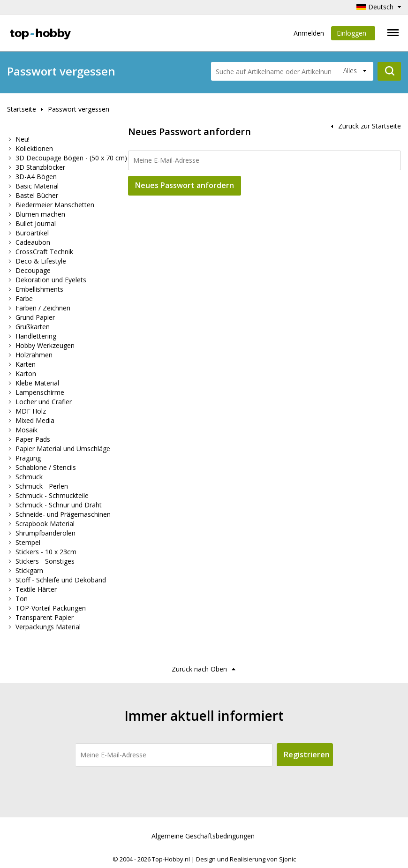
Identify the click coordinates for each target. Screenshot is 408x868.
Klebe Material (37, 383)
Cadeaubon (33, 242)
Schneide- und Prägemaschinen (63, 514)
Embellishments (39, 289)
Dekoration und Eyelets (51, 280)
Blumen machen (40, 214)
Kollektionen (34, 148)
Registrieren (307, 755)
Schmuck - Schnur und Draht (59, 505)
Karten (26, 364)
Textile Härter (36, 589)
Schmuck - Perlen (42, 486)
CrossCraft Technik (44, 252)
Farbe (24, 298)
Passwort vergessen (79, 109)
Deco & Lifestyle (41, 261)
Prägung (28, 458)
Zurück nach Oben (199, 669)
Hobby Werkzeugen (45, 345)
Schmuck (29, 477)
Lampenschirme (40, 392)
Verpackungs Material (48, 627)
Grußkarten (33, 327)
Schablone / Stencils (46, 467)
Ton (22, 599)
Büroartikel (32, 233)
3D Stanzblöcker (40, 167)
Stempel (28, 542)
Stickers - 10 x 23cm (46, 552)
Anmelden (309, 33)
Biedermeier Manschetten (55, 205)
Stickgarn (29, 570)
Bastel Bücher (37, 195)
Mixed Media (35, 420)
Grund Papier (35, 317)
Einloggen (353, 34)
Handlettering (36, 336)
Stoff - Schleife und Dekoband (61, 580)
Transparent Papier (45, 617)
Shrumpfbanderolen (45, 533)
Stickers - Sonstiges (45, 561)
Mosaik (26, 430)
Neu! (23, 139)
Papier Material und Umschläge (63, 449)
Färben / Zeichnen (43, 308)
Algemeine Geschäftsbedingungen (203, 836)
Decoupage (33, 270)
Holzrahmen (34, 355)
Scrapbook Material (45, 524)
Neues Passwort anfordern (185, 185)
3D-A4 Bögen (36, 177)
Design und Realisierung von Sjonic (246, 859)
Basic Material (37, 186)
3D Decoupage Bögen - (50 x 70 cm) (71, 158)
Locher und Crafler (44, 402)
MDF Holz (31, 411)
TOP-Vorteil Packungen (51, 608)
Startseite (22, 109)
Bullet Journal (36, 223)
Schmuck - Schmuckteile (52, 495)
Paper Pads (33, 439)
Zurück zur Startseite (370, 126)
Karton (26, 374)
